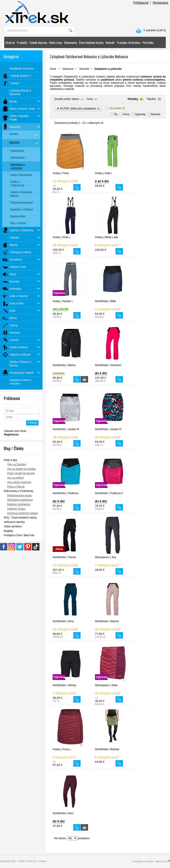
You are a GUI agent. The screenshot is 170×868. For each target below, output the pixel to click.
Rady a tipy (55, 42)
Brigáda (8, 531)
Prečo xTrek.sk (16, 487)
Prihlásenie (141, 3)
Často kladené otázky (91, 42)
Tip (116, 114)
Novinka (156, 114)
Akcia (126, 114)
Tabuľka (151, 99)
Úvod (53, 69)
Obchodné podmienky (20, 500)
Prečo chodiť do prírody (21, 473)
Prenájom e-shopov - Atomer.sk (151, 861)
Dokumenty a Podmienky (18, 491)
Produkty (22, 42)
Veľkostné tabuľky (14, 522)
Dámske (84, 69)
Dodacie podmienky (19, 504)
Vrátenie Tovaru (16, 509)
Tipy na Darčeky (17, 464)
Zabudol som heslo (15, 431)
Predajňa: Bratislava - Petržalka (135, 42)
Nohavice (68, 69)
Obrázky (133, 99)
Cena (90, 99)
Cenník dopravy (38, 42)
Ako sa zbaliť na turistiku (22, 469)
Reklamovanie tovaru (20, 495)
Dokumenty (70, 42)
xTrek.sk (10, 42)
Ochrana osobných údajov (22, 513)
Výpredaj (140, 114)
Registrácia (160, 3)
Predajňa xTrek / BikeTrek (19, 535)
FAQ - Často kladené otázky (20, 518)
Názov (75, 99)
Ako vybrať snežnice (19, 482)
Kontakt (110, 42)
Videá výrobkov (13, 526)
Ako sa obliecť (15, 478)
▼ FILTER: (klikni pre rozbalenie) (78, 108)
